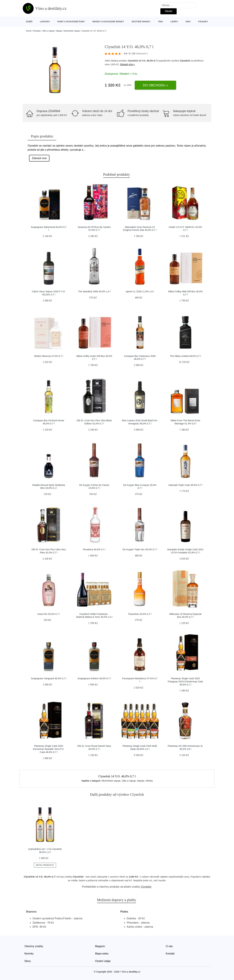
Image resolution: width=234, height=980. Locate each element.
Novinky (29, 954)
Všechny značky (34, 946)
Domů (29, 22)
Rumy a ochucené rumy (71, 22)
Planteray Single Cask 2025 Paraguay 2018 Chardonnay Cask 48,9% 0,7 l (185, 681)
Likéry (174, 22)
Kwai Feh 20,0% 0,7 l (49, 614)
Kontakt (170, 954)
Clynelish (185, 61)
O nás (169, 946)
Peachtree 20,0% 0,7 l (140, 614)
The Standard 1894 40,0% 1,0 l (94, 291)
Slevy (28, 961)
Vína (161, 22)
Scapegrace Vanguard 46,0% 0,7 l (49, 678)
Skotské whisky (141, 22)
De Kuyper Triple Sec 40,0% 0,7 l (140, 549)
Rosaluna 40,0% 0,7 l (94, 549)
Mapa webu (102, 954)
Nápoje (59, 31)
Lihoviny (45, 22)
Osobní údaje (103, 961)
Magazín (100, 946)
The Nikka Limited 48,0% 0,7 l (185, 356)
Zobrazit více (39, 158)
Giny (188, 22)
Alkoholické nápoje (72, 31)
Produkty (37, 31)
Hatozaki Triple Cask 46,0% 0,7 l (185, 485)
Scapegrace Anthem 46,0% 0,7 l (94, 678)
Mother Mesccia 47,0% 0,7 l (49, 356)
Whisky (149, 781)
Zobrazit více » (127, 64)
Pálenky (203, 22)
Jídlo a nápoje (48, 31)
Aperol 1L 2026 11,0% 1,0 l (140, 291)
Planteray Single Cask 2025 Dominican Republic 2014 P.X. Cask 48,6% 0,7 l (49, 749)
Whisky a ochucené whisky (108, 22)
